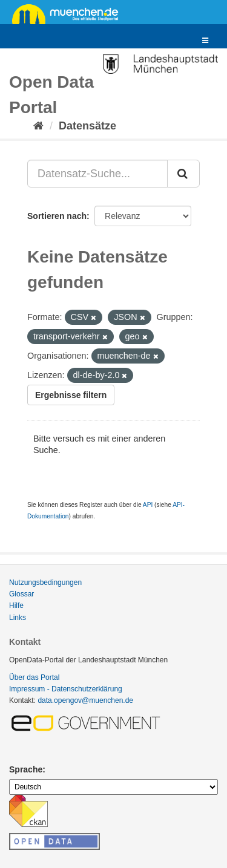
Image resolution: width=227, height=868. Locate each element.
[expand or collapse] (205, 41)
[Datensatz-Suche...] (97, 174)
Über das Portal (34, 677)
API (148, 505)
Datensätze (87, 126)
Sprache (26, 769)
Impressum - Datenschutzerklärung (66, 689)
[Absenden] (183, 174)
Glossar (21, 594)
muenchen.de (70, 13)
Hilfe (16, 605)
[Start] (38, 126)
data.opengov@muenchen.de (85, 700)
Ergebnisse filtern (71, 395)
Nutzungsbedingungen (45, 582)
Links (18, 618)
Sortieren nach (57, 216)
